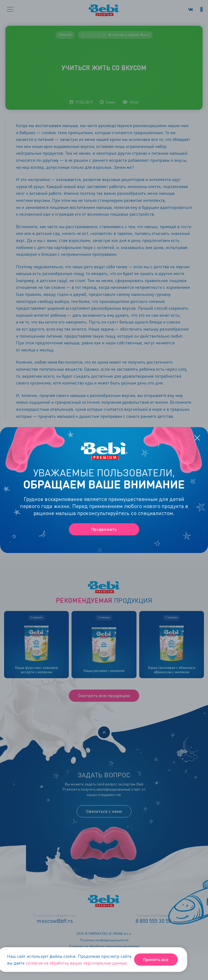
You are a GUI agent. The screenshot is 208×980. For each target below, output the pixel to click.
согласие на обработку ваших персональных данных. (77, 963)
